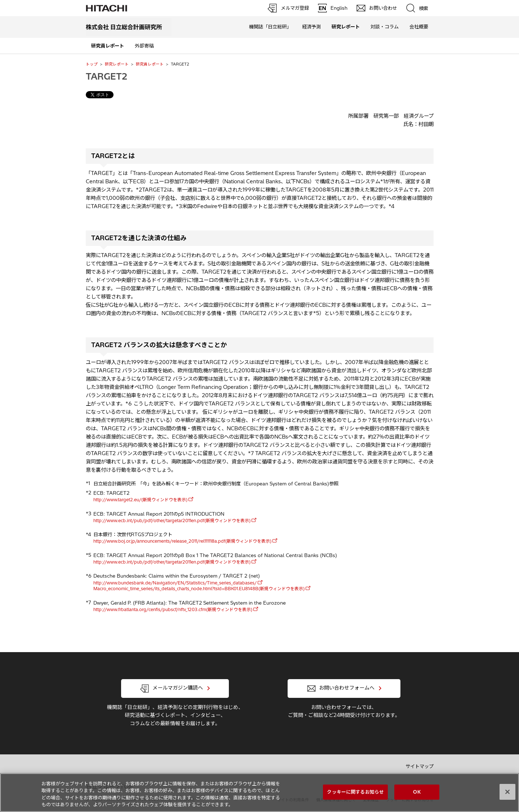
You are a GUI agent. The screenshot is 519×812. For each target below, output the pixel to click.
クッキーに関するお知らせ (355, 792)
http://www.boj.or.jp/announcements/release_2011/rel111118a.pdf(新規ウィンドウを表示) (182, 541)
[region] (259, 793)
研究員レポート (150, 64)
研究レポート (117, 64)
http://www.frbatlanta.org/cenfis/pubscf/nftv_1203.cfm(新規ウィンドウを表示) (173, 609)
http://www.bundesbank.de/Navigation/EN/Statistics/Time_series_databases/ (175, 583)
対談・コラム (385, 27)
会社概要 (419, 27)
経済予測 (311, 27)
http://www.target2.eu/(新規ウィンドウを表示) (140, 500)
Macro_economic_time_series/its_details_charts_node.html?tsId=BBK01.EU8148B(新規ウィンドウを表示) (199, 589)
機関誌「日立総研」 (270, 27)
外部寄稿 (144, 46)
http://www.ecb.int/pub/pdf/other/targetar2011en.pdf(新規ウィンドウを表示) (172, 521)
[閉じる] (507, 792)
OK (417, 792)
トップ (92, 64)
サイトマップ (420, 766)
